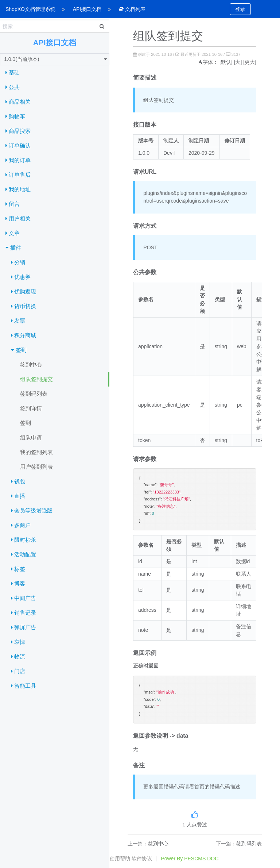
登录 (240, 9)
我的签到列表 (36, 452)
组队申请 (31, 437)
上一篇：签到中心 (148, 844)
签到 (26, 423)
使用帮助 (120, 859)
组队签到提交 (36, 379)
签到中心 (31, 364)
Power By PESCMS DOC (190, 859)
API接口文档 (87, 9)
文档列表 (132, 9)
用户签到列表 (36, 467)
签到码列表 (34, 394)
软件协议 (142, 859)
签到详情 (31, 408)
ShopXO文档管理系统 (30, 9)
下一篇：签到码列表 (239, 844)
